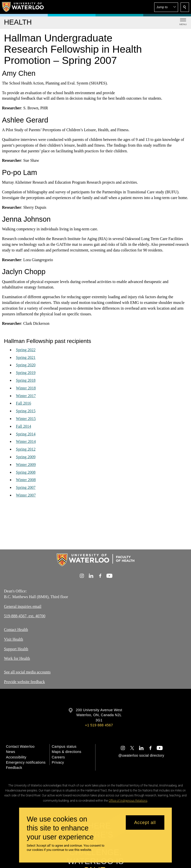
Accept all (145, 823)
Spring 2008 (26, 472)
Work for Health (17, 659)
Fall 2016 (24, 403)
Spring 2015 (26, 411)
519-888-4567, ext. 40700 (25, 616)
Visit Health (14, 639)
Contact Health (16, 630)
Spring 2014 (26, 434)
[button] (166, 7)
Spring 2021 (26, 357)
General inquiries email (23, 606)
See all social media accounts (27, 672)
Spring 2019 (26, 373)
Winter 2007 (26, 495)
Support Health (16, 649)
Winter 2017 (26, 396)
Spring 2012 (26, 449)
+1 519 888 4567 (99, 725)
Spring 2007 (26, 487)
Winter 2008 (26, 480)
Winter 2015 (26, 419)
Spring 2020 (26, 365)
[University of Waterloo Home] (23, 7)
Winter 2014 (26, 442)
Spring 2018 (26, 380)
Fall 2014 (24, 426)
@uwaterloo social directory (141, 755)
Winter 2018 (26, 388)
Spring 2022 (26, 350)
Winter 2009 (26, 465)
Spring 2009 (26, 457)
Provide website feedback (24, 682)
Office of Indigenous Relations (128, 801)
